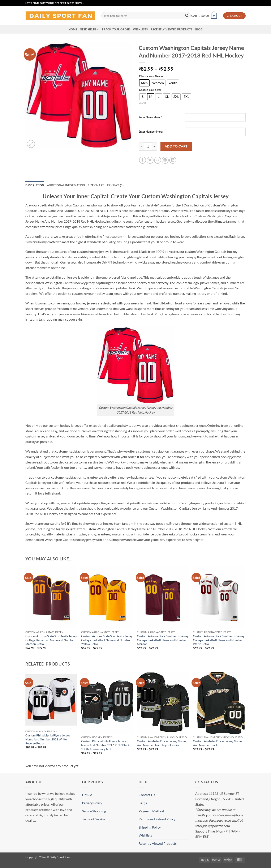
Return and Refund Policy (157, 819)
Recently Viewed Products (172, 29)
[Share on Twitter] (150, 160)
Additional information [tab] (66, 185)
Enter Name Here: (150, 117)
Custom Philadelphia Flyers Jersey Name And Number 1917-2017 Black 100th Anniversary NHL (105, 745)
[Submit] (187, 16)
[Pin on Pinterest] (165, 160)
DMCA (87, 795)
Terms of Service (94, 819)
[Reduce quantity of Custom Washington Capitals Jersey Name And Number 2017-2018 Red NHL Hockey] (141, 146)
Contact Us (147, 795)
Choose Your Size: (150, 90)
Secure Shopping (94, 811)
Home (73, 29)
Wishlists (140, 29)
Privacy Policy (92, 803)
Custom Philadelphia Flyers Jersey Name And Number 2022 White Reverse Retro (48, 739)
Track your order (116, 29)
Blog (199, 29)
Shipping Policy (150, 827)
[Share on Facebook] (143, 160)
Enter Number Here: (151, 132)
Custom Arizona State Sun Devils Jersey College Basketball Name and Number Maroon (163, 640)
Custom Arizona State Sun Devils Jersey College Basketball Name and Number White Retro (219, 640)
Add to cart (176, 146)
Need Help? (89, 29)
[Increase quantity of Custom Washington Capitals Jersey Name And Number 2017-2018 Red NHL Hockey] (155, 146)
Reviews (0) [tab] (115, 185)
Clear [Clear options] (142, 103)
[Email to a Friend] (158, 160)
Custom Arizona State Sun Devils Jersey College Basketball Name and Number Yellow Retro (107, 640)
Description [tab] (35, 185)
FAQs (143, 803)
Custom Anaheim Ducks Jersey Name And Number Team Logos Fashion (161, 743)
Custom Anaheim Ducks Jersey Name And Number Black (217, 743)
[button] (204, 16)
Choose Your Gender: (152, 76)
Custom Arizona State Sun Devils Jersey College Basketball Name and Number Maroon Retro (51, 640)
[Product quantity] (148, 146)
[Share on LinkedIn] (173, 160)
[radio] (144, 83)
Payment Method (151, 811)
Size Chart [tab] (96, 185)
